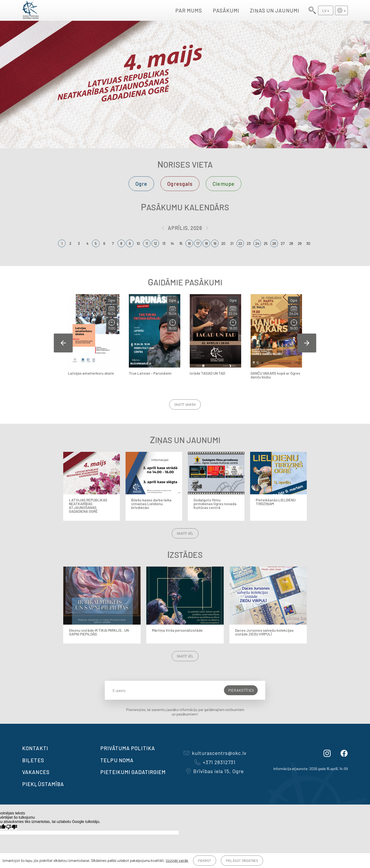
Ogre (141, 184)
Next (307, 343)
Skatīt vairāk (185, 404)
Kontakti (35, 748)
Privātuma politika (128, 748)
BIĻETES (33, 760)
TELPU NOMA (117, 760)
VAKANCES (36, 772)
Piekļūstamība (43, 784)
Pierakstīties (241, 690)
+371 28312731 (215, 762)
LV (324, 11)
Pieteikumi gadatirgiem (133, 772)
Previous (63, 343)
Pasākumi (226, 10)
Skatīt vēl (185, 533)
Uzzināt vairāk (177, 860)
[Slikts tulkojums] (12, 827)
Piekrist (205, 861)
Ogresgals (180, 184)
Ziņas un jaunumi (275, 10)
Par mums (189, 10)
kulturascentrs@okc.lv (215, 753)
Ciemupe (224, 184)
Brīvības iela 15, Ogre (215, 771)
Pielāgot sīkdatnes (242, 861)
